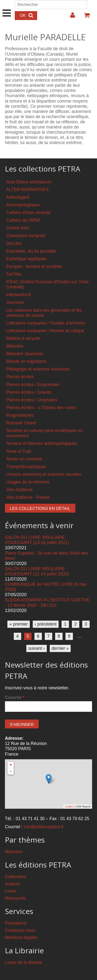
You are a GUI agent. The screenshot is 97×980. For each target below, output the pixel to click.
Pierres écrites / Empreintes (33, 385)
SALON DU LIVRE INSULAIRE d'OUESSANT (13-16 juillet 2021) (37, 540)
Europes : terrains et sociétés (34, 266)
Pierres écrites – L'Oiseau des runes (41, 408)
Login (70, 17)
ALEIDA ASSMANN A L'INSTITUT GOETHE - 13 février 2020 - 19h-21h (47, 602)
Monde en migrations (26, 361)
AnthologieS (18, 197)
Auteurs (12, 884)
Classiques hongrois (26, 236)
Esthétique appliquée (26, 259)
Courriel (15, 697)
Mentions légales (21, 937)
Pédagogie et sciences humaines (38, 369)
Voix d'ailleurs (19, 490)
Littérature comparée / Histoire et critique (45, 331)
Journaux (15, 302)
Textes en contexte (24, 459)
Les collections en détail (40, 509)
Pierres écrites (20, 377)
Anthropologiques (23, 205)
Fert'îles (14, 274)
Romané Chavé (21, 423)
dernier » (60, 648)
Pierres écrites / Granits (29, 392)
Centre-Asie (18, 228)
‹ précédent (46, 624)
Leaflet (69, 806)
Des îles (14, 243)
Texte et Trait (19, 451)
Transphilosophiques (26, 467)
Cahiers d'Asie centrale (28, 213)
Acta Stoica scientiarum (29, 182)
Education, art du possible (31, 251)
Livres (11, 891)
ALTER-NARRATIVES (27, 190)
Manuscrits (15, 898)
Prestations (16, 923)
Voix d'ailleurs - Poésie (28, 497)
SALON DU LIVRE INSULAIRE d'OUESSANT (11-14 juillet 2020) (37, 571)
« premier (18, 624)
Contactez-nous (20, 930)
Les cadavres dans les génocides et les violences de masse (44, 313)
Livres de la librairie (24, 962)
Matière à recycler (23, 338)
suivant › (37, 648)
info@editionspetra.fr (44, 827)
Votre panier (85, 17)
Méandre (15, 346)
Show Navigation (7, 8)
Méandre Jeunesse (25, 354)
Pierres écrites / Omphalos (32, 400)
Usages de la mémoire (28, 482)
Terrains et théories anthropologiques (42, 443)
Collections (16, 877)
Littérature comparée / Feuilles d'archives (46, 323)
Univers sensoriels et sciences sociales (44, 474)
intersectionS (19, 295)
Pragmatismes (20, 415)
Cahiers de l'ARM (23, 220)
